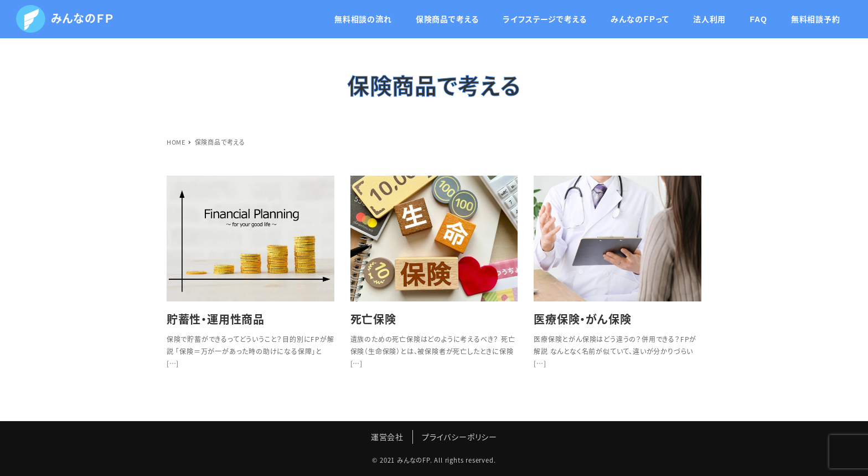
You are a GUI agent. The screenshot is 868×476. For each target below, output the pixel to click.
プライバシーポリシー (459, 437)
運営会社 (387, 437)
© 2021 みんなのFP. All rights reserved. (434, 460)
